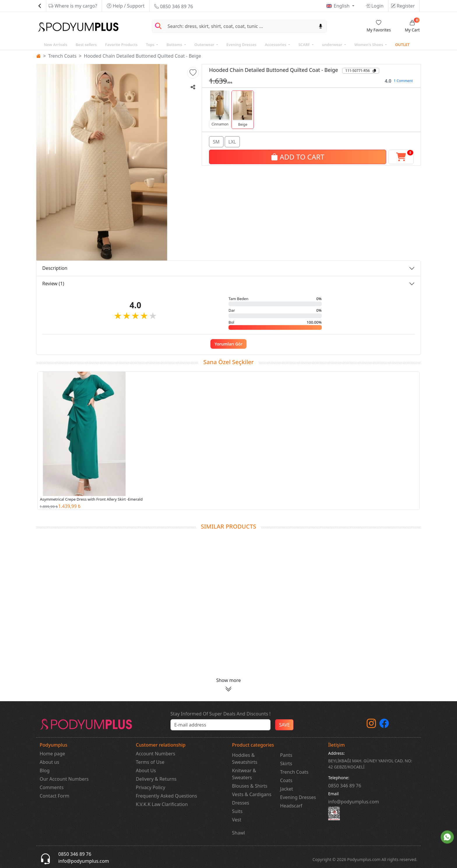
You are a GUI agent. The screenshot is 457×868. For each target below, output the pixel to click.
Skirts (286, 764)
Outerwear (205, 45)
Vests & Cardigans (252, 794)
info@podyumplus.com (354, 802)
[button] (193, 73)
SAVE (284, 725)
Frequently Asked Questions (166, 796)
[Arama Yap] (158, 26)
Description (55, 268)
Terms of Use (150, 762)
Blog (45, 770)
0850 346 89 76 (174, 6)
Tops (151, 45)
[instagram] (371, 725)
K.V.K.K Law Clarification (162, 804)
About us (49, 762)
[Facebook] (384, 725)
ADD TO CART (297, 156)
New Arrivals (55, 45)
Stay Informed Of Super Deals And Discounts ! (221, 714)
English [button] (342, 6)
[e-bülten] (221, 725)
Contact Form (55, 796)
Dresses (241, 803)
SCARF (305, 45)
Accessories (276, 45)
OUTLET (402, 45)
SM (216, 141)
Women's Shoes (369, 45)
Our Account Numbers (64, 779)
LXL (232, 141)
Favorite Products (121, 45)
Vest (237, 820)
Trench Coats (62, 56)
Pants (286, 755)
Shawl (238, 833)
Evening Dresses (241, 45)
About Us (146, 770)
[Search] (240, 26)
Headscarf (291, 806)
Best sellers (86, 45)
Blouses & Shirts (250, 786)
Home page (52, 754)
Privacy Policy (151, 787)
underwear (333, 45)
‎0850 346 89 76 (345, 786)
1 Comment (403, 81)
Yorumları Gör (228, 344)
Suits (237, 811)
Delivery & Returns (156, 779)
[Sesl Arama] (321, 26)
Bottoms (175, 45)
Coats (286, 780)
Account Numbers (155, 754)
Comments (52, 787)
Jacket (286, 789)
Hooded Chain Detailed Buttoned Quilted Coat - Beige (143, 56)
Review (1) (53, 284)
